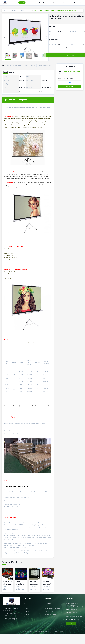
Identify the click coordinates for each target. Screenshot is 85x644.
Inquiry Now (70, 87)
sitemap (26, 617)
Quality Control (54, 3)
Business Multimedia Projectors (52, 606)
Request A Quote (78, 3)
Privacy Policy (27, 614)
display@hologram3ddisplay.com (72, 72)
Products (22, 3)
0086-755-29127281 (69, 74)
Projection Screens (49, 603)
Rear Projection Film (50, 617)
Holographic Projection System (52, 609)
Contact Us (66, 3)
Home (13, 3)
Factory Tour (42, 3)
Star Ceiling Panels (49, 611)
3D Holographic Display (50, 614)
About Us (32, 3)
